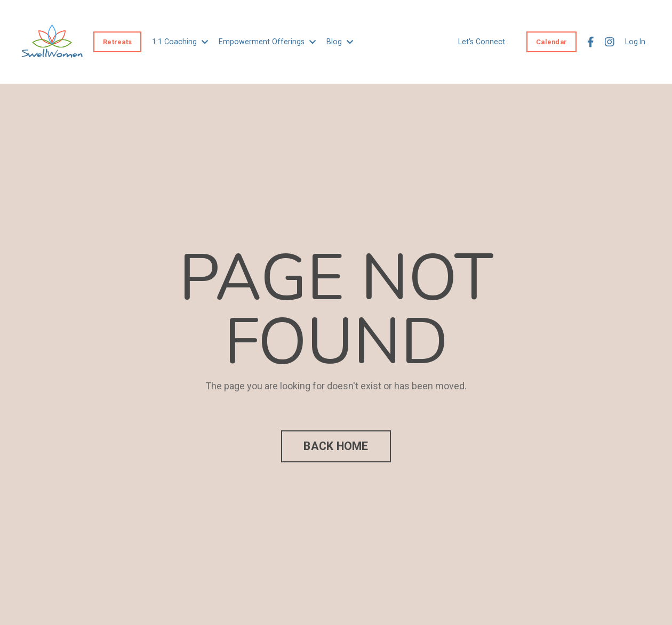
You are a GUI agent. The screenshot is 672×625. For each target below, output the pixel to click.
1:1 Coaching (179, 42)
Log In (635, 42)
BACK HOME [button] (336, 446)
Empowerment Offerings (264, 42)
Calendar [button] (552, 41)
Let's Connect (483, 42)
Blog (335, 42)
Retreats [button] (117, 41)
